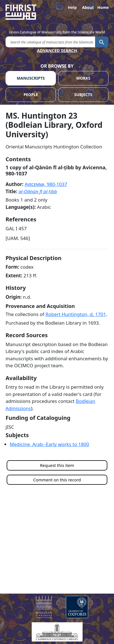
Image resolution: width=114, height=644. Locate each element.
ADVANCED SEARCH (57, 50)
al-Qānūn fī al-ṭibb (38, 191)
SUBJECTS (83, 95)
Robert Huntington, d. (76, 314)
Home (103, 7)
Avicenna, (46, 184)
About (88, 7)
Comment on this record (57, 480)
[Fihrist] (57, 12)
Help (72, 7)
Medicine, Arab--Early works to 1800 (49, 444)
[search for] (50, 42)
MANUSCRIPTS (31, 78)
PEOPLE (31, 95)
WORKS (83, 78)
